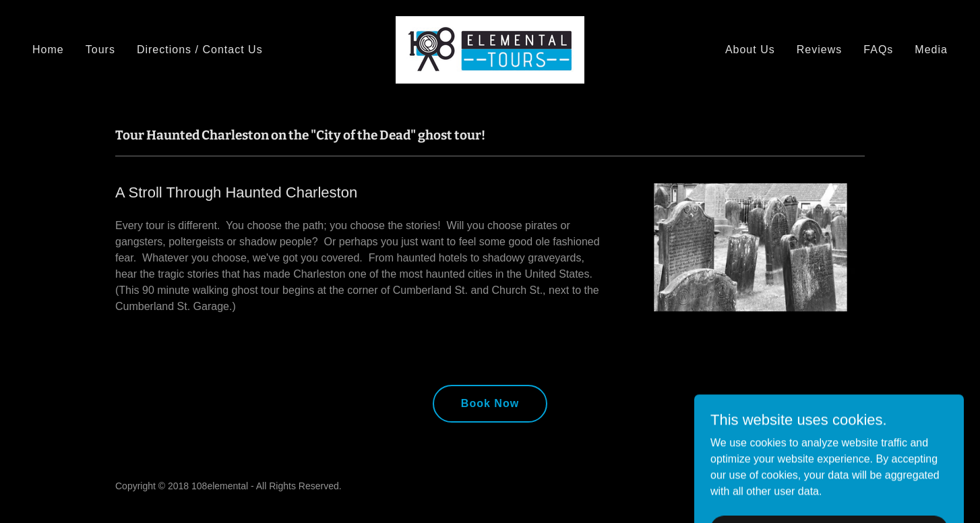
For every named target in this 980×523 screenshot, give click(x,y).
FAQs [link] (878, 50)
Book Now (490, 403)
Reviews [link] (820, 50)
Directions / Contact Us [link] (200, 50)
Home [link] (48, 50)
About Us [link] (750, 50)
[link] (490, 49)
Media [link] (931, 50)
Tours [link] (100, 50)
